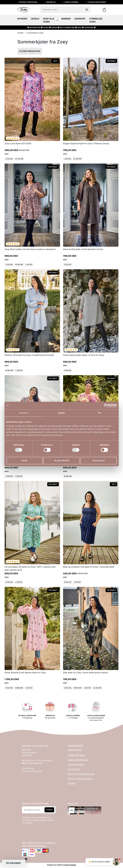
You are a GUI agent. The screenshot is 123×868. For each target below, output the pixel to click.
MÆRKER (66, 19)
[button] (14, 863)
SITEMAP (72, 783)
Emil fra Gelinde (70, 865)
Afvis (24, 460)
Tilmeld (49, 810)
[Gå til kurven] (103, 10)
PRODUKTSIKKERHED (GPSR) (80, 779)
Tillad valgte (61, 460)
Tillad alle (99, 460)
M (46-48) (19, 265)
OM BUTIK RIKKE (75, 750)
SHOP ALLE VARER (50, 20)
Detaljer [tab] (62, 413)
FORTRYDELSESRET (76, 765)
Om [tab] (100, 413)
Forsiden (20, 33)
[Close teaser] (26, 859)
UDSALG (35, 19)
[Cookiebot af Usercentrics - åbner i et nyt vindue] (106, 406)
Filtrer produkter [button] (30, 51)
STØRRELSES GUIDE (96, 20)
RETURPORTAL (74, 769)
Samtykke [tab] (23, 413)
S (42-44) (9, 159)
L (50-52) (68, 159)
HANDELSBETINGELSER (78, 760)
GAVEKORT (80, 19)
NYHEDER (22, 19)
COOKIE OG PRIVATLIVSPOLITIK (81, 774)
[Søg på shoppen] (87, 10)
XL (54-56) (19, 159)
